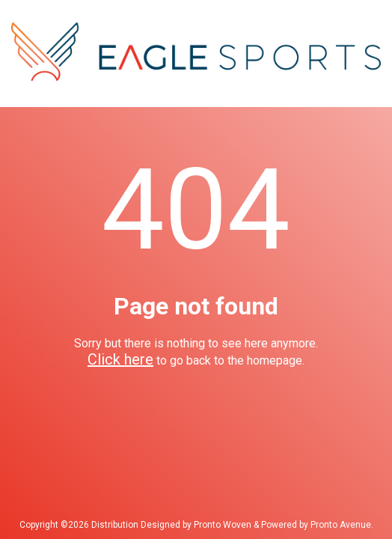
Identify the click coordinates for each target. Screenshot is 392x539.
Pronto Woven (223, 525)
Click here (120, 359)
